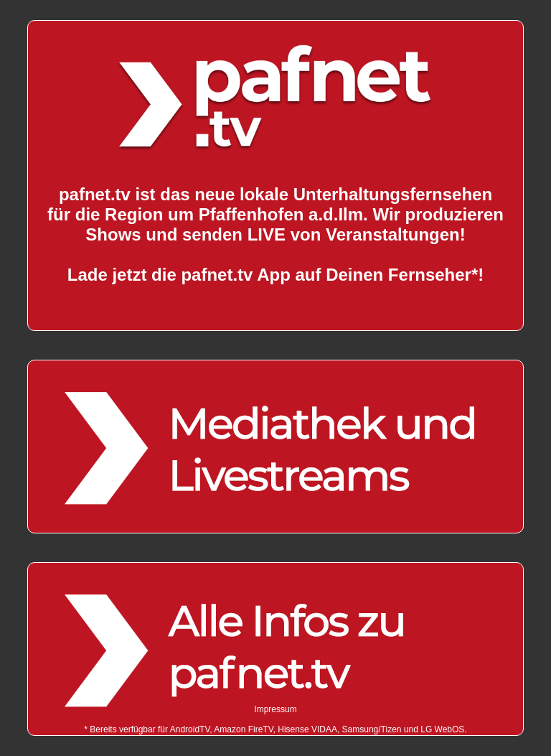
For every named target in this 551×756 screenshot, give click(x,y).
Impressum (275, 709)
